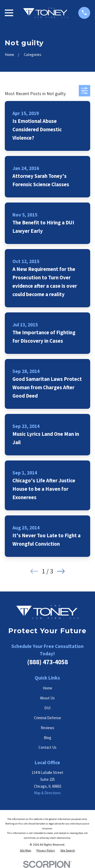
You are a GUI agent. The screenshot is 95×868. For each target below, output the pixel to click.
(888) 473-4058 (48, 662)
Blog (48, 738)
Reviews (48, 728)
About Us (47, 698)
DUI (47, 708)
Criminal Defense (48, 718)
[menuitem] (25, 850)
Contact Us (48, 747)
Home (48, 688)
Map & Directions (47, 793)
